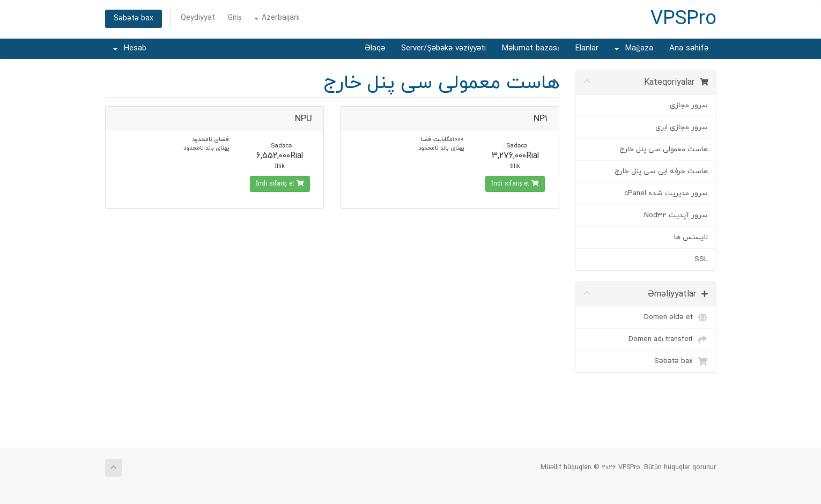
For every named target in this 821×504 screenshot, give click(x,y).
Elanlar (587, 49)
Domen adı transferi (668, 339)
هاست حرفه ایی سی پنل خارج (661, 171)
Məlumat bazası (531, 49)
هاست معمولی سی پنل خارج (664, 149)
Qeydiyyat (198, 18)
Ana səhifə (689, 49)
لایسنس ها (691, 237)
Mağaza (634, 49)
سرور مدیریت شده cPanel (666, 193)
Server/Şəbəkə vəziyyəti (443, 49)
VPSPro (683, 19)
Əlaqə (375, 49)
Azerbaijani (277, 18)
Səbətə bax (134, 18)
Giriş (235, 18)
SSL (701, 259)
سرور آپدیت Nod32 (676, 215)
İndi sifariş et (515, 184)
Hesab (130, 49)
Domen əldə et (676, 317)
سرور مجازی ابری (682, 127)
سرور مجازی (689, 105)
